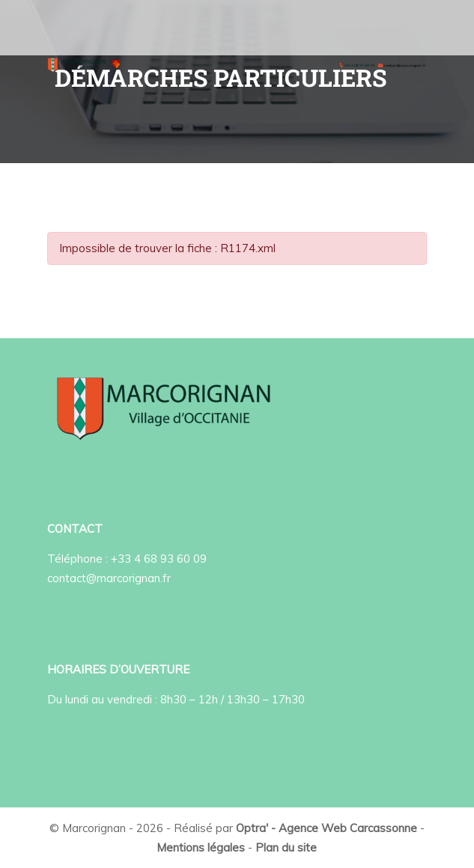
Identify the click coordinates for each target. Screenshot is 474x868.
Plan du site (286, 847)
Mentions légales (201, 847)
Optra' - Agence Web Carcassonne (326, 828)
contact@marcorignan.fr (109, 578)
